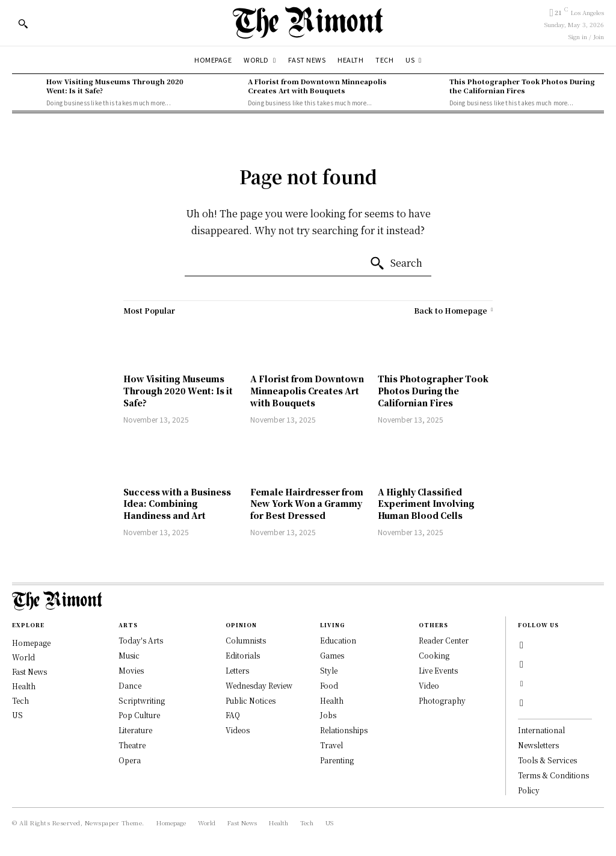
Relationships (344, 730)
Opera (130, 760)
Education (338, 640)
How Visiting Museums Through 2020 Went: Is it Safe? (115, 86)
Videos (238, 730)
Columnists (246, 640)
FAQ (233, 715)
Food (329, 685)
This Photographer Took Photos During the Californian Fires (522, 86)
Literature (135, 730)
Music (129, 655)
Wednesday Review (259, 685)
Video (429, 685)
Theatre (132, 745)
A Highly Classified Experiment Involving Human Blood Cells (426, 504)
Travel (331, 745)
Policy (529, 790)
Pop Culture (139, 715)
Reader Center (444, 640)
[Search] (396, 264)
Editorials (243, 655)
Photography (442, 700)
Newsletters (538, 745)
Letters (237, 670)
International (541, 730)
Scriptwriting (142, 700)
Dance (130, 685)
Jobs (328, 715)
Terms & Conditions (553, 775)
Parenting (337, 760)
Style (329, 670)
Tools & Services (547, 760)
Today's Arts (141, 640)
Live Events (438, 670)
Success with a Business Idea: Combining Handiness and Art (177, 504)
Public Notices (251, 700)
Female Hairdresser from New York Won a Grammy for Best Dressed (307, 504)
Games (332, 655)
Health (332, 700)
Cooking (434, 655)
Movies (131, 670)
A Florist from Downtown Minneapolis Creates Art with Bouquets (317, 86)
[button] (23, 23)
